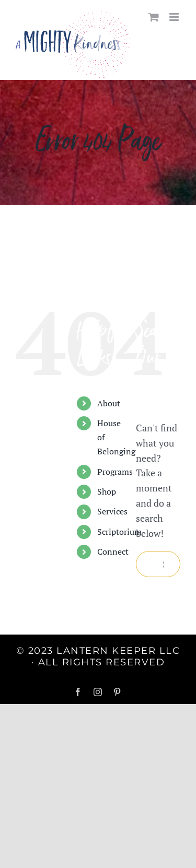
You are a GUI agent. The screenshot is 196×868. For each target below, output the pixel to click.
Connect (113, 552)
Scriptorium (119, 532)
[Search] (149, 564)
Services (112, 511)
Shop (107, 491)
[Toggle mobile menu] (175, 17)
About (109, 403)
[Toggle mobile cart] (154, 17)
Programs (115, 472)
